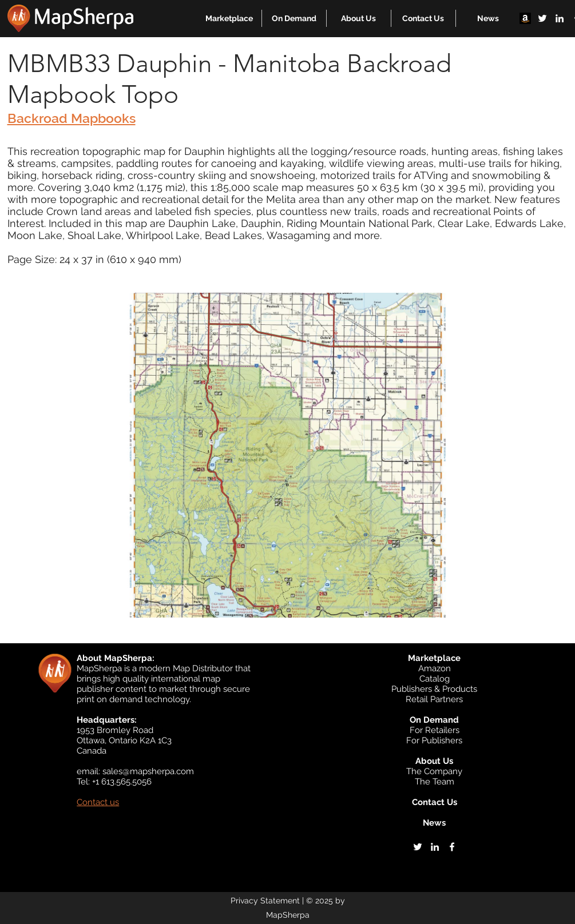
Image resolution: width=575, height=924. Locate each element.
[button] (229, 18)
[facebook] (452, 847)
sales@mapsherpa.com (148, 771)
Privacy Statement (265, 901)
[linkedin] (560, 18)
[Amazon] (525, 18)
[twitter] (542, 18)
